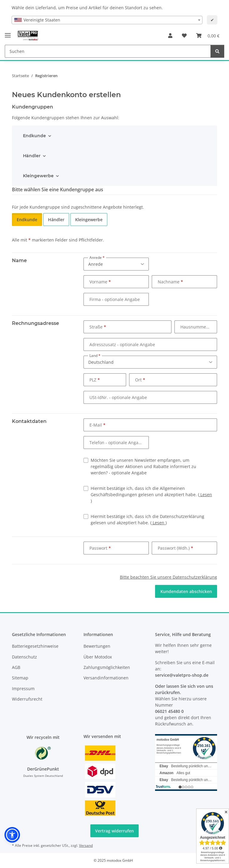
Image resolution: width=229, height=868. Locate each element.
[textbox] (107, 20)
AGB (16, 667)
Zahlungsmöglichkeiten (107, 667)
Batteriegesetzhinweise (35, 646)
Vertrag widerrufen (114, 831)
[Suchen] (217, 51)
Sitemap (20, 678)
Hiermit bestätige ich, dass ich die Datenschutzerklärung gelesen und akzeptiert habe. (147, 519)
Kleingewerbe (38, 176)
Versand (86, 845)
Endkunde (34, 136)
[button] (170, 36)
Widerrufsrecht (27, 699)
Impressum (23, 689)
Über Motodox (98, 657)
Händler (32, 156)
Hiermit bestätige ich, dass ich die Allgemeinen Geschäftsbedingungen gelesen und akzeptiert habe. (151, 495)
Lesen (206, 495)
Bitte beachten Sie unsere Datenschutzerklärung (168, 577)
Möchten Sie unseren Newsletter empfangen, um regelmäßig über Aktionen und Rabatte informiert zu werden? (143, 466)
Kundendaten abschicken (186, 591)
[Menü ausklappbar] (8, 33)
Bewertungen (97, 646)
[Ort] (173, 380)
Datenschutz (24, 657)
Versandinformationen (106, 678)
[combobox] (107, 20)
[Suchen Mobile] (108, 51)
